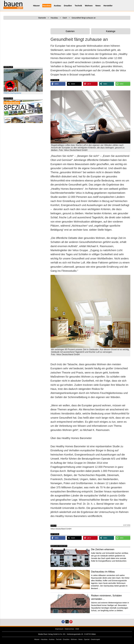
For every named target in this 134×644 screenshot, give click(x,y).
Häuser (36, 6)
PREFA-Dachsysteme (23, 81)
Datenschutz (69, 629)
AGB (77, 629)
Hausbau (47, 6)
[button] (58, 84)
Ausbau (57, 6)
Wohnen (89, 6)
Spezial (87, 639)
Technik (78, 6)
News (98, 6)
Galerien (70, 31)
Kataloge (111, 31)
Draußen (68, 6)
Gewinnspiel (95, 639)
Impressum (59, 629)
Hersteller (108, 6)
